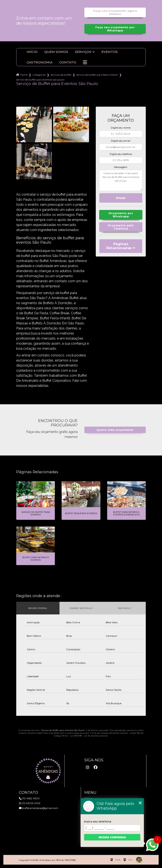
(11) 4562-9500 (29, 798)
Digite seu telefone (121, 154)
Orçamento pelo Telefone (121, 227)
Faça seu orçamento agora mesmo (115, 12)
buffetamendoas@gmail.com (39, 808)
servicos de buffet (61, 75)
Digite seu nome (121, 128)
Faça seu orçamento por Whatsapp (115, 29)
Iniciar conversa (112, 837)
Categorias (39, 75)
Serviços (83, 52)
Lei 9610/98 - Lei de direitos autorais (89, 736)
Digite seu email (121, 141)
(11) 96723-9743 (30, 803)
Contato (68, 62)
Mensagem (121, 167)
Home (24, 75)
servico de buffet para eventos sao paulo (40, 80)
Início (32, 52)
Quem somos (56, 52)
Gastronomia (40, 62)
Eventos (110, 52)
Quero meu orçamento (115, 430)
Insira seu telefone (98, 822)
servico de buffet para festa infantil (97, 75)
